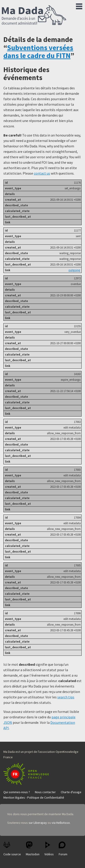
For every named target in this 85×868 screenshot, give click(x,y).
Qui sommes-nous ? (17, 792)
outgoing (74, 270)
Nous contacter (45, 792)
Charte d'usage (71, 792)
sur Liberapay (38, 823)
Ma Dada (34, 15)
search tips (66, 697)
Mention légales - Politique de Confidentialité (34, 797)
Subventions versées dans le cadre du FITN (38, 52)
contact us (42, 173)
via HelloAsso (61, 823)
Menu (79, 5)
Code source (12, 849)
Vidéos (49, 849)
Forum (63, 849)
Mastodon (33, 849)
